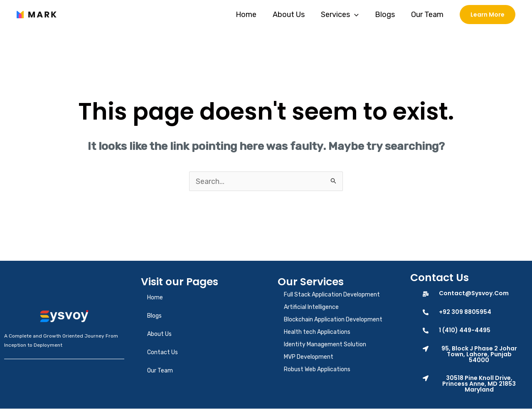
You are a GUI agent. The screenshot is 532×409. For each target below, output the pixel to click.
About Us (293, 15)
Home (251, 15)
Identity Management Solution (325, 345)
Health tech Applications (317, 332)
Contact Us (163, 353)
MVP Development (309, 357)
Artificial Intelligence (311, 307)
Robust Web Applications (317, 370)
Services (343, 15)
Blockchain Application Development (333, 320)
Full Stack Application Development (332, 295)
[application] (357, 15)
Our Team (428, 15)
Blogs (387, 15)
